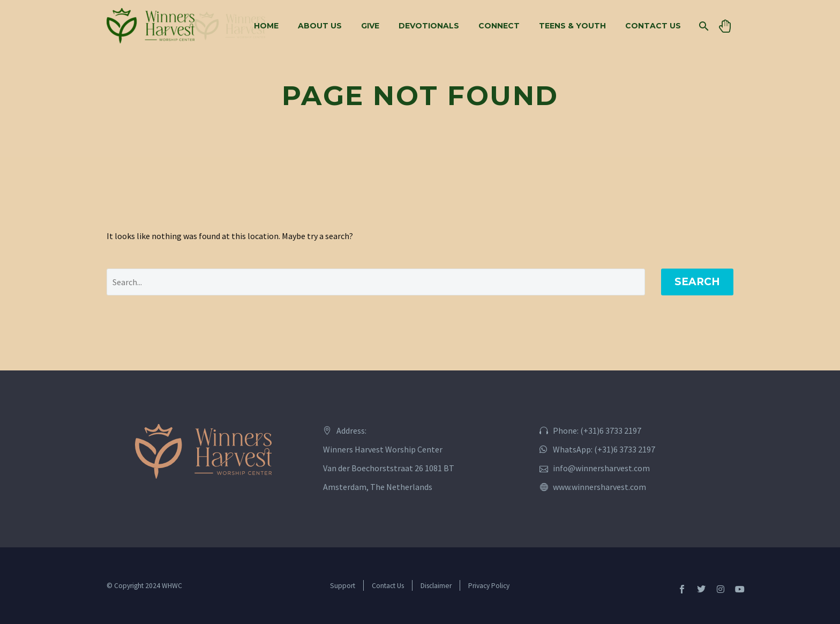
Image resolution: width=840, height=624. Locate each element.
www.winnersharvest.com (599, 487)
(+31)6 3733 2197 (611, 430)
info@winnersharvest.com (601, 468)
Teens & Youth (572, 26)
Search (697, 282)
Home (266, 26)
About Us (320, 26)
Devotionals (429, 26)
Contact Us (653, 26)
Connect (499, 26)
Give (370, 26)
